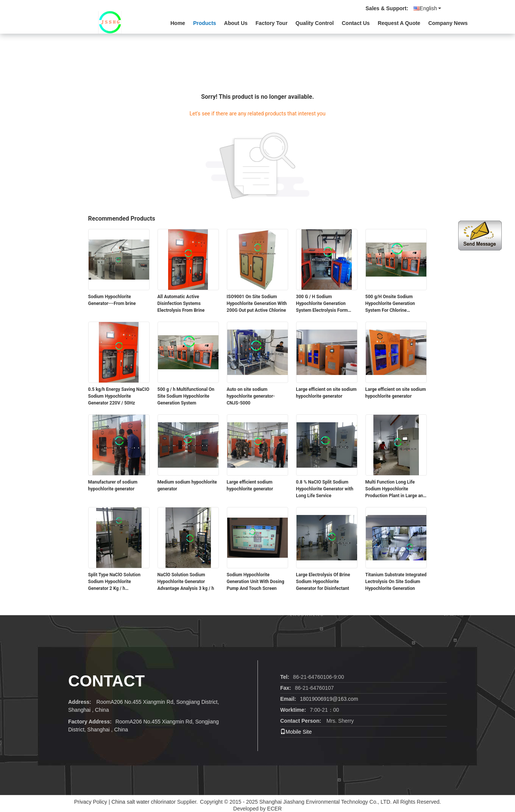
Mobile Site (296, 732)
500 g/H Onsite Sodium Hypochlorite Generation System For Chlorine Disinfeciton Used (390, 304)
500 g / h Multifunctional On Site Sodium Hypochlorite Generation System (186, 396)
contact (106, 681)
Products (205, 23)
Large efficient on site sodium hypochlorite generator (326, 393)
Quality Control (314, 23)
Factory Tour (272, 23)
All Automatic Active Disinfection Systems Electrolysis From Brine (181, 303)
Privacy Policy (91, 802)
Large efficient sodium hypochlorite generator (250, 485)
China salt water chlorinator (144, 802)
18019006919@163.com (329, 699)
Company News (448, 23)
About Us (236, 23)
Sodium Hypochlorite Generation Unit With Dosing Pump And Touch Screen (256, 582)
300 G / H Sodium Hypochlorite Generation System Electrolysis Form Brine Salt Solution (322, 304)
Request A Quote (399, 23)
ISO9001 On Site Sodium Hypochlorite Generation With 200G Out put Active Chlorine (257, 303)
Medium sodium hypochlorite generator (187, 485)
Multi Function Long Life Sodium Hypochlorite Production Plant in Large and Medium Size (396, 489)
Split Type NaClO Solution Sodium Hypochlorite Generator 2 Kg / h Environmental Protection (114, 582)
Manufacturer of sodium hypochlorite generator (113, 485)
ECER (274, 809)
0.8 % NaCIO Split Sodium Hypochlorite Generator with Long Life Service (325, 489)
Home (178, 23)
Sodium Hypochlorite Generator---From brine (112, 300)
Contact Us (356, 23)
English (430, 8)
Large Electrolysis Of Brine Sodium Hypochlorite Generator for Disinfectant (323, 582)
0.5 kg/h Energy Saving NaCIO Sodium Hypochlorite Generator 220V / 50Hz (119, 396)
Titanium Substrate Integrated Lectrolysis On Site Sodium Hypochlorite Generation (396, 582)
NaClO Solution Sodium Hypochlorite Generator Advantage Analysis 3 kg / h (186, 582)
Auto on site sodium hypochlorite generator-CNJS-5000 (251, 396)
